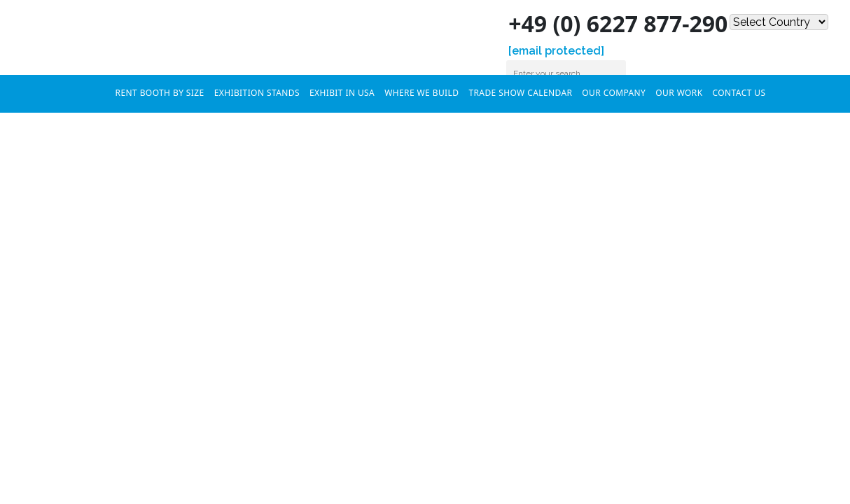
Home (95, 92)
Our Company (614, 93)
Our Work (679, 93)
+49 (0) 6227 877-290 (606, 23)
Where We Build (421, 93)
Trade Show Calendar (520, 93)
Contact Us (739, 93)
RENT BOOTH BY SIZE (160, 93)
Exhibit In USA (342, 93)
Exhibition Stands (257, 93)
